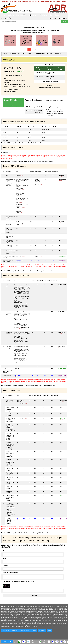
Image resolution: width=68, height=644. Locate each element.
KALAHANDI (21, 53)
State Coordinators (25, 630)
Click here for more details (50, 81)
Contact (34, 630)
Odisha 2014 (12, 53)
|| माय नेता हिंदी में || (6, 18)
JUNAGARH (30, 53)
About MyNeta (63, 18)
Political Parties (43, 15)
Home (3, 15)
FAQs (50, 630)
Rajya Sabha (32, 15)
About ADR (53, 18)
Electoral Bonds (55, 15)
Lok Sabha (11, 15)
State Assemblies (21, 15)
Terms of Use (42, 630)
